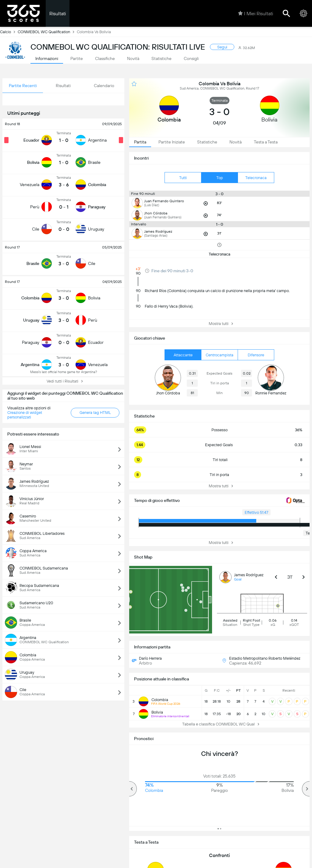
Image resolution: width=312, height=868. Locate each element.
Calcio (9, 32)
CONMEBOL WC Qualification (47, 32)
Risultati (58, 14)
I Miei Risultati (255, 13)
